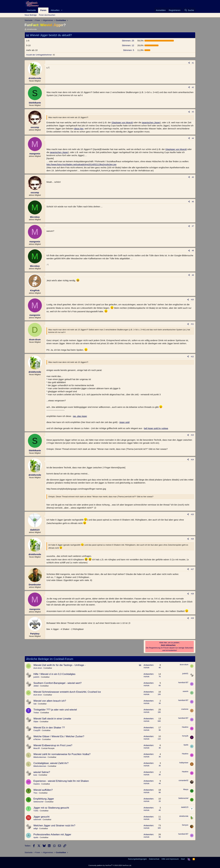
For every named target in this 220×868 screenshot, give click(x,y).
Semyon (185, 825)
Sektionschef (38, 802)
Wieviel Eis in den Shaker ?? (49, 728)
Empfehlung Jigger (44, 799)
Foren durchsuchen (47, 15)
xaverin (185, 691)
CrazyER (37, 730)
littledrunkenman (40, 757)
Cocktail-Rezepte (48, 748)
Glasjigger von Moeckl (122, 122)
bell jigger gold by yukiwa (156, 428)
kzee (35, 775)
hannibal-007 (183, 683)
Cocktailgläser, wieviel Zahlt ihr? (51, 763)
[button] (62, 10)
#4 (193, 138)
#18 (192, 594)
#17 (192, 569)
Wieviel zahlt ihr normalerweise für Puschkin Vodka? (62, 754)
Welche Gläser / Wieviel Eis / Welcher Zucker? (59, 736)
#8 (193, 251)
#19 (192, 618)
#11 (192, 324)
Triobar (36, 713)
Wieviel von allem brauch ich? (50, 701)
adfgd (36, 829)
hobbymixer (184, 763)
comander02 (183, 780)
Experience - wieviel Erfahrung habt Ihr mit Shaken (61, 781)
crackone (185, 709)
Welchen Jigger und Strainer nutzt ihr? (54, 826)
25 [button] (128, 41)
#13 (192, 435)
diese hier (79, 129)
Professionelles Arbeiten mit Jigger (52, 835)
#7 (193, 226)
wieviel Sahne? (42, 772)
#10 (192, 300)
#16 (192, 539)
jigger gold (124, 422)
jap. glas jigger (80, 416)
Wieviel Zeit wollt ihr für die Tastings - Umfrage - (59, 665)
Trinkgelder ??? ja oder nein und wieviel (55, 710)
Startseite (31, 10)
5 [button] (129, 50)
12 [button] (128, 45)
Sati (35, 704)
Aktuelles (55, 10)
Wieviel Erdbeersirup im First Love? (53, 745)
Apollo (186, 745)
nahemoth (37, 820)
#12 (192, 357)
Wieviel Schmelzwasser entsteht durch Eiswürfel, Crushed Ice (67, 692)
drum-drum (38, 668)
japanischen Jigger (151, 122)
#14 (192, 460)
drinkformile (32, 29)
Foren (43, 10)
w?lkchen (37, 739)
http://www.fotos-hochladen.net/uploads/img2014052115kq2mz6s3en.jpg (81, 164)
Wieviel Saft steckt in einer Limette (52, 719)
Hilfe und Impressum (170, 859)
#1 (193, 63)
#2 (193, 87)
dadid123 (185, 807)
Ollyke (36, 722)
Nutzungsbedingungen (137, 859)
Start (183, 859)
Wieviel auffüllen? (43, 790)
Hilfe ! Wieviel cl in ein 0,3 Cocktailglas (54, 674)
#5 (193, 177)
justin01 (36, 677)
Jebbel (36, 686)
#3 (193, 112)
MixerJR (37, 748)
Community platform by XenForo (110, 865)
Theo (35, 793)
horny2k (185, 736)
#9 (193, 275)
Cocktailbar (48, 668)
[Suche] (189, 10)
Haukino (185, 727)
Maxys (186, 789)
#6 (193, 202)
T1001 (36, 811)
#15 (192, 514)
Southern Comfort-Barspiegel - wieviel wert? (58, 683)
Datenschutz (154, 859)
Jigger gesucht (41, 817)
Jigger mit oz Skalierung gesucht (51, 808)
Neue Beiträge (31, 15)
